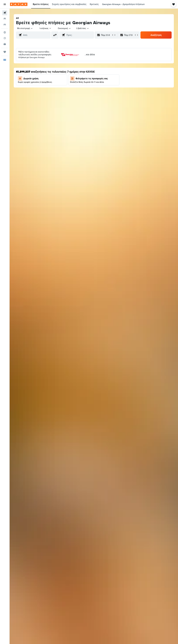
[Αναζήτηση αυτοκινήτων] (5, 24)
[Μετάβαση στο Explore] (5, 32)
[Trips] (5, 52)
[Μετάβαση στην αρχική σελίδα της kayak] (19, 4)
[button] (5, 4)
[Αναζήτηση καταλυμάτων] (5, 19)
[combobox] (25, 28)
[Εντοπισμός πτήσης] (5, 38)
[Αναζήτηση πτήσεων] (5, 13)
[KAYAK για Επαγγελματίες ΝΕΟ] (5, 44)
